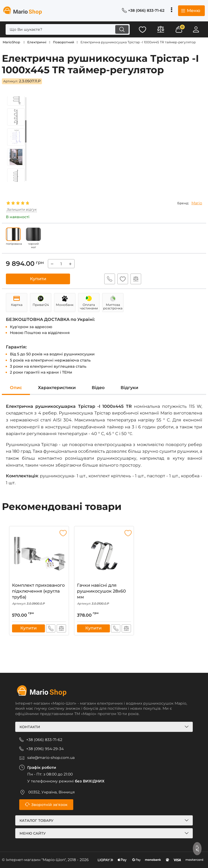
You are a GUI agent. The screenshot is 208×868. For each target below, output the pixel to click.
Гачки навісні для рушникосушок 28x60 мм (104, 594)
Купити (38, 279)
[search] (67, 29)
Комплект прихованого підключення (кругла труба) (39, 594)
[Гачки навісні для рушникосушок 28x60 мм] (104, 556)
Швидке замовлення (109, 279)
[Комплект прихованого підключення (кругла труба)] (39, 556)
